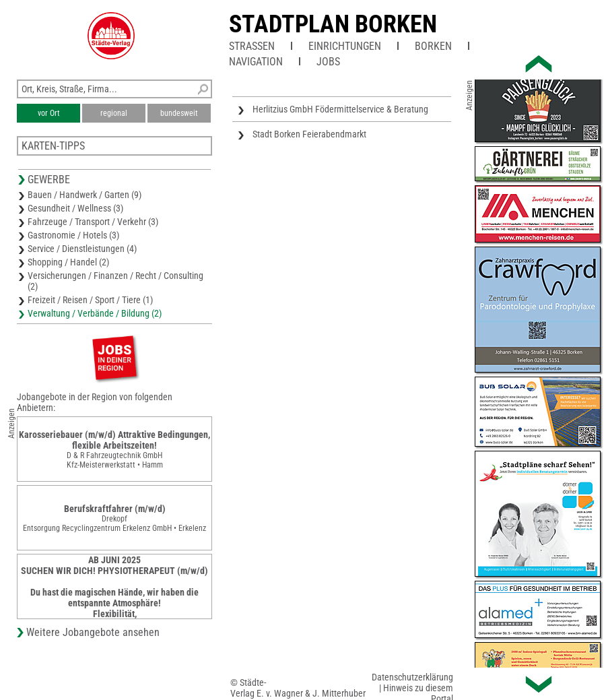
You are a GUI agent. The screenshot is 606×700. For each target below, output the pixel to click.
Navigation (256, 62)
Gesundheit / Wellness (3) (75, 208)
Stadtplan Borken (333, 24)
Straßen (252, 46)
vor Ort (49, 113)
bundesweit (179, 113)
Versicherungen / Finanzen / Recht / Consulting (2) (115, 281)
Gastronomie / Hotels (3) (73, 235)
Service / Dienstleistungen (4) (82, 249)
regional (114, 113)
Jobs (328, 62)
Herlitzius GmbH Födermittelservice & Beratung (340, 109)
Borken (433, 46)
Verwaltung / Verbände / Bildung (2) (95, 313)
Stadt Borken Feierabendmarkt (309, 134)
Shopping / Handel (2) (68, 262)
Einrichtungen (345, 46)
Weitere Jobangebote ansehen (93, 632)
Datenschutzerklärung (412, 677)
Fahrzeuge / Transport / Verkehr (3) (93, 222)
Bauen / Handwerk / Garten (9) (85, 195)
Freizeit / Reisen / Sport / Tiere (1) (90, 300)
